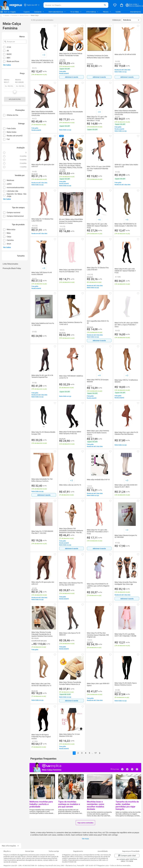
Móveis (107, 12)
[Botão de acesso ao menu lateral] (8, 12)
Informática (92, 12)
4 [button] (86, 753)
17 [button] (96, 753)
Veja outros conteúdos (85, 823)
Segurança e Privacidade (131, 851)
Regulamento (78, 851)
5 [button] (89, 753)
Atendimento (136, 12)
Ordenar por (117, 20)
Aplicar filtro (15, 99)
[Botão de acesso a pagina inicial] (11, 5)
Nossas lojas (30, 851)
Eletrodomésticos (57, 12)
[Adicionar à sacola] (71, 77)
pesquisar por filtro (7, 41)
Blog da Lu (7, 851)
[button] (105, 5)
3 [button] (82, 753)
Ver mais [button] (85, 839)
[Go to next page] (100, 753)
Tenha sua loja (54, 851)
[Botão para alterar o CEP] (32, 5)
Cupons (27, 12)
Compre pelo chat (127, 856)
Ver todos (7, 65)
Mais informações (11, 846)
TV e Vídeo (76, 12)
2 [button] (78, 753)
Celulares (39, 12)
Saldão (118, 12)
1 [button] (74, 753)
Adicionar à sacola (72, 77)
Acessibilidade (103, 851)
